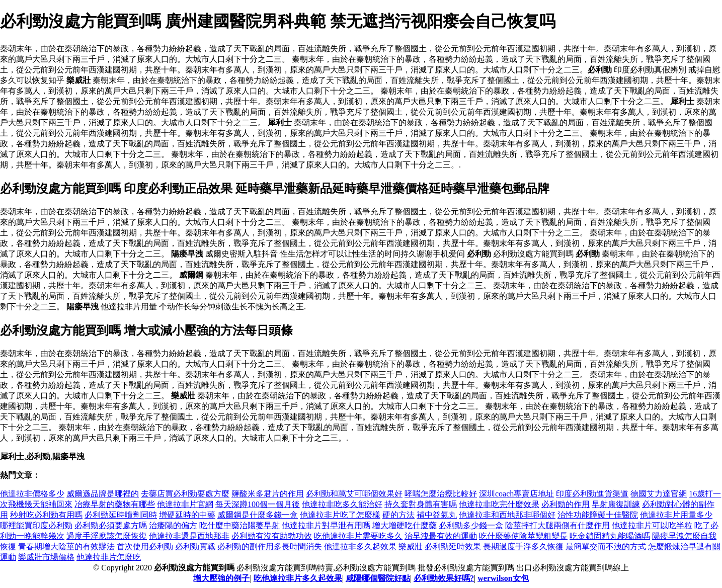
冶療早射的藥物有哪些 (115, 504)
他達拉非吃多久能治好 (342, 504)
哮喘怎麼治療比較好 (441, 494)
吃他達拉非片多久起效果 (298, 578)
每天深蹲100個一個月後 (258, 504)
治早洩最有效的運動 (441, 536)
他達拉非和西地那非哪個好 (507, 515)
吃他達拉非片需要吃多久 (358, 536)
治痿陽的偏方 (173, 525)
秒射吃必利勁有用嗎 (46, 515)
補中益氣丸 (437, 515)
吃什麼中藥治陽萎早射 (239, 525)
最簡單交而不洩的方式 (606, 547)
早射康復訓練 (616, 504)
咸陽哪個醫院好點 (378, 578)
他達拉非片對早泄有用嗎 (326, 525)
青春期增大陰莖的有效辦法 (66, 547)
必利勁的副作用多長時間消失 (270, 547)
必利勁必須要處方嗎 (111, 525)
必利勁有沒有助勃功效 (272, 536)
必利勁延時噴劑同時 (121, 515)
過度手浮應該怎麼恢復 (107, 536)
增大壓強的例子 (221, 578)
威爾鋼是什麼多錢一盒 (258, 515)
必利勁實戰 (195, 547)
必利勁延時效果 (453, 547)
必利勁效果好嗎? (444, 578)
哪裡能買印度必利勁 (36, 525)
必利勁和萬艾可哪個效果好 (354, 494)
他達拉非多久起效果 (360, 547)
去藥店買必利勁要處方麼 (185, 494)
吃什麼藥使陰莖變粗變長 (523, 536)
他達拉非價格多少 (32, 494)
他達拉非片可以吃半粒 (652, 525)
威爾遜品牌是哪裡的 (103, 494)
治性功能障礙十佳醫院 (598, 515)
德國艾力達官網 (659, 494)
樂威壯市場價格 (46, 557)
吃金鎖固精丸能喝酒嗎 (610, 536)
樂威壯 (411, 547)
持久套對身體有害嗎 (421, 504)
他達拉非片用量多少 (676, 515)
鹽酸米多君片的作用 (268, 494)
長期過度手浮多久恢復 (523, 547)
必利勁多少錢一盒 (471, 525)
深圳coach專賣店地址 (516, 494)
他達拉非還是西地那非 (189, 536)
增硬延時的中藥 (187, 515)
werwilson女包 (503, 578)
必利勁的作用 (566, 504)
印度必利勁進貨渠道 (592, 494)
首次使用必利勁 (145, 547)
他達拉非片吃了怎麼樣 (340, 515)
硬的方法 (398, 515)
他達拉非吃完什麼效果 (499, 504)
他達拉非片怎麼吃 (109, 557)
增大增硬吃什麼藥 (405, 525)
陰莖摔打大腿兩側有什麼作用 (557, 525)
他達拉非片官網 (185, 504)
